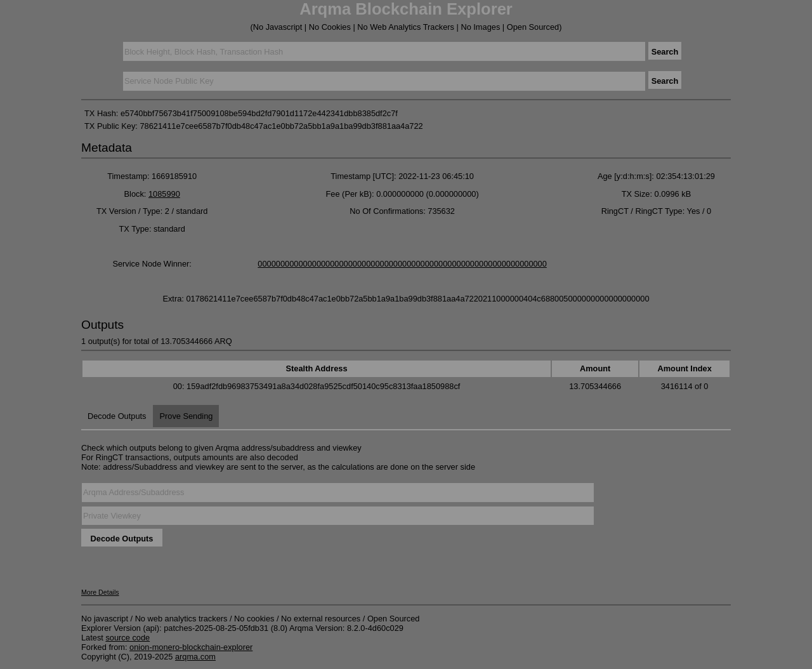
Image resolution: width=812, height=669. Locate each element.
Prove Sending (186, 416)
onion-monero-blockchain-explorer (191, 647)
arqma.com (195, 657)
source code (128, 638)
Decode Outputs (117, 416)
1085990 (164, 194)
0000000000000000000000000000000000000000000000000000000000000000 (402, 264)
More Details (100, 592)
